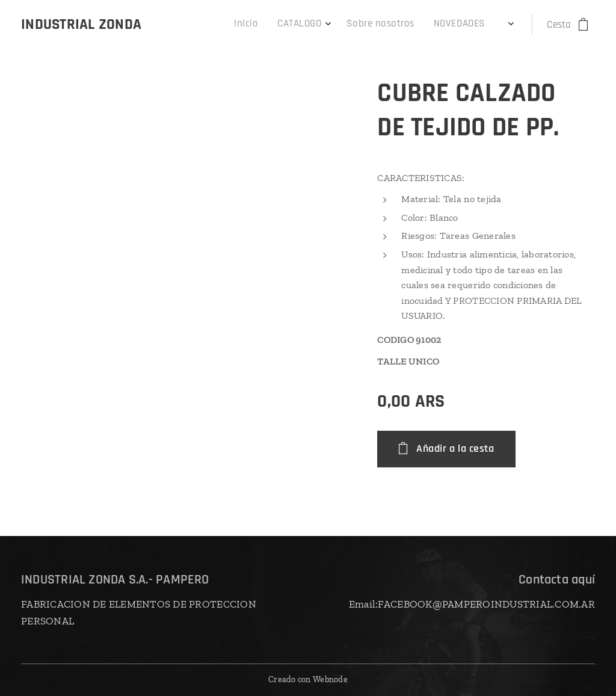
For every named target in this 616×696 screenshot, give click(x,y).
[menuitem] (299, 25)
